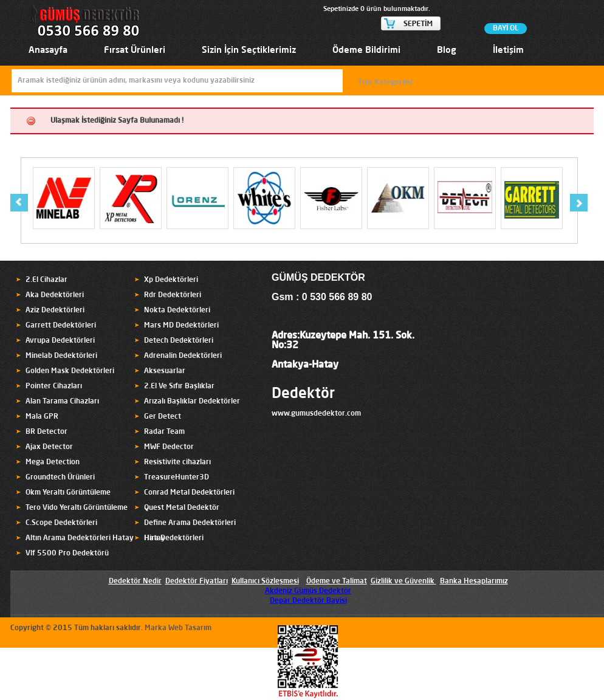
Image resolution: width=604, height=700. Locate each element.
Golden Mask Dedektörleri (70, 371)
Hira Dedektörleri (174, 538)
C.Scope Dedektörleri (61, 523)
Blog (447, 51)
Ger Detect (163, 417)
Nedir (151, 582)
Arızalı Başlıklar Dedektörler (192, 402)
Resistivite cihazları (177, 462)
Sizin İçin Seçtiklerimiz (249, 51)
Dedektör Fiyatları (197, 582)
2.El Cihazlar (46, 280)
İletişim (508, 51)
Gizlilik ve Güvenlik (403, 582)
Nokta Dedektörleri (177, 311)
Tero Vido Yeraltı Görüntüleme (77, 508)
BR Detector (46, 432)
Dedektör (303, 394)
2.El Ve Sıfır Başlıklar (179, 386)
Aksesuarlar (165, 371)
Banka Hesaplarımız (474, 582)
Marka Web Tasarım (178, 628)
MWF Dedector (169, 447)
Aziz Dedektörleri (55, 311)
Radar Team (164, 432)
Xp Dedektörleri (171, 280)
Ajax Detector (49, 447)
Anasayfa (48, 51)
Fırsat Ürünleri (135, 51)
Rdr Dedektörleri (173, 295)
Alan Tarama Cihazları (62, 402)
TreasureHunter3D (177, 478)
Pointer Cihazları (54, 386)
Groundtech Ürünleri (60, 478)
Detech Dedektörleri (179, 341)
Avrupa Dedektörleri (60, 341)
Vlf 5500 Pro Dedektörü (67, 554)
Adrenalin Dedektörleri (183, 356)
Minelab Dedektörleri (61, 356)
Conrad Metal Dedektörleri (189, 493)
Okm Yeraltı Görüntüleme (68, 493)
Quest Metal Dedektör (182, 508)
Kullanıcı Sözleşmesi (265, 582)
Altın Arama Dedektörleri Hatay (80, 538)
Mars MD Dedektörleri (181, 326)
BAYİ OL (506, 29)
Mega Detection (53, 462)
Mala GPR (42, 417)
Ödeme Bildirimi (366, 51)
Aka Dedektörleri (55, 295)
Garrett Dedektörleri (61, 326)
